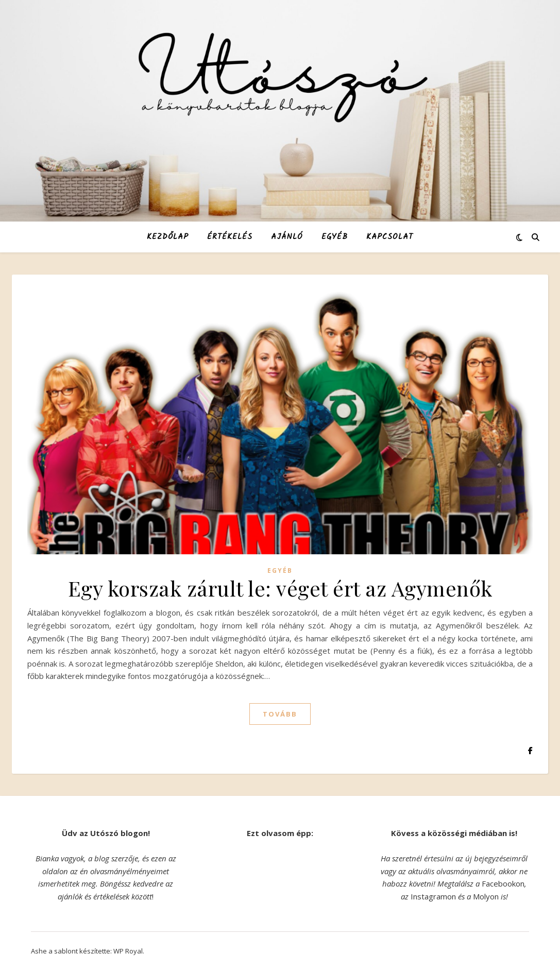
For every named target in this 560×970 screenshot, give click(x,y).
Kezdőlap (168, 237)
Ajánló (287, 237)
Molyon (486, 896)
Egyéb (335, 237)
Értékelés (230, 237)
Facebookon (503, 883)
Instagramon (433, 896)
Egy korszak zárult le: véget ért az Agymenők (280, 588)
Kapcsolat (390, 237)
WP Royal (128, 951)
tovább (280, 714)
